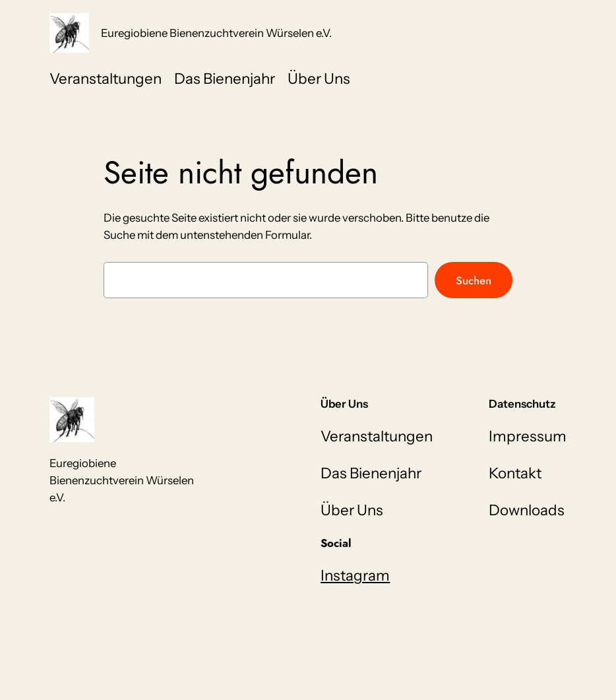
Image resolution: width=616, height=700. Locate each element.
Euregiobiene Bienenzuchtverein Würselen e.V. (216, 33)
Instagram (355, 575)
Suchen (474, 280)
